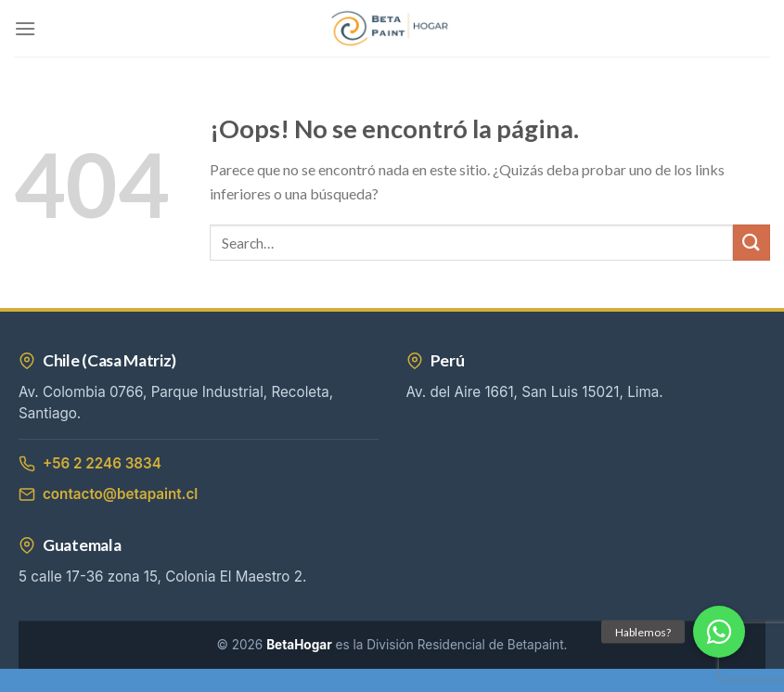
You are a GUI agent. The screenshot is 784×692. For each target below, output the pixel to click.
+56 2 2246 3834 (90, 463)
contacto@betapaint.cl (108, 494)
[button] (719, 632)
